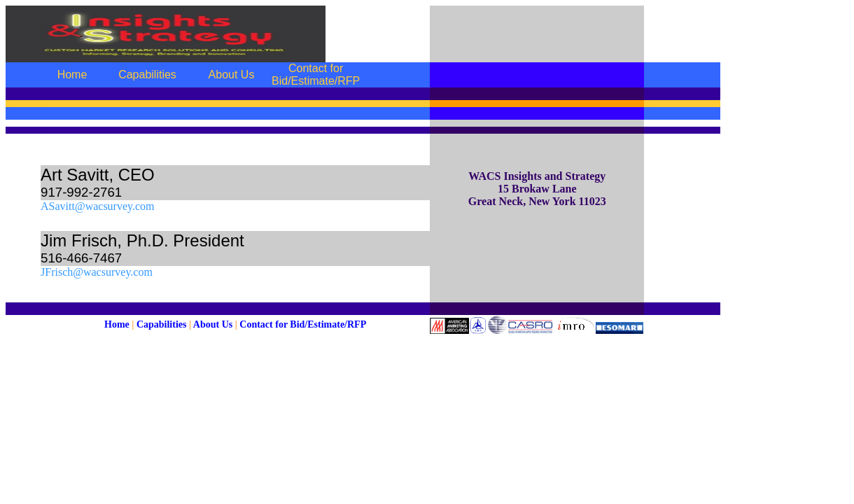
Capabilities (162, 324)
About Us (213, 324)
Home (117, 324)
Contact (256, 324)
